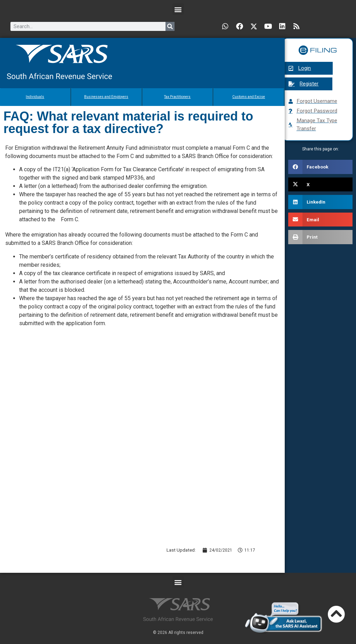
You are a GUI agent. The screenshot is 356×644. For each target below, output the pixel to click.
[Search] (170, 26)
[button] (178, 9)
